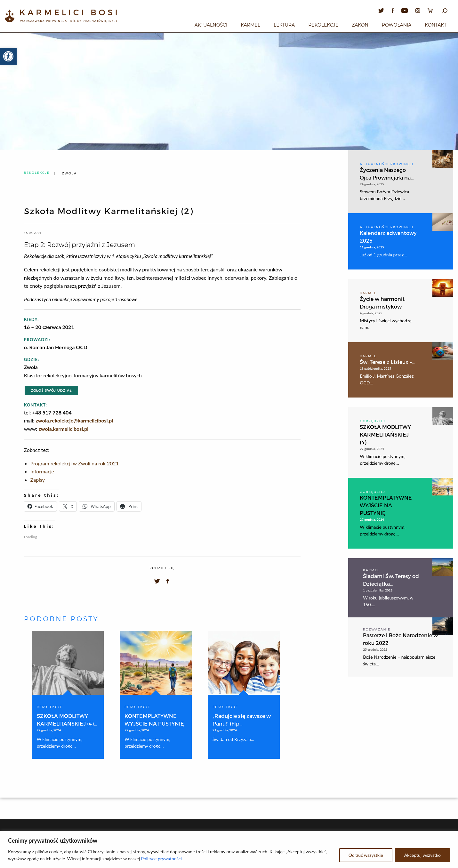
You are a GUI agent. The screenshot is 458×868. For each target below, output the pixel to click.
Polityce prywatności (161, 859)
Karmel (250, 25)
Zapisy (38, 480)
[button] (8, 56)
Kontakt (436, 25)
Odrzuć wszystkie (366, 855)
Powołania (397, 25)
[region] (229, 849)
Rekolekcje (323, 25)
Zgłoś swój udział (52, 390)
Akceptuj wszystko (422, 855)
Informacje (42, 471)
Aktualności (211, 25)
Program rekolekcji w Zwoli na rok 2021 (75, 463)
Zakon (360, 25)
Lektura (284, 25)
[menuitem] (211, 24)
